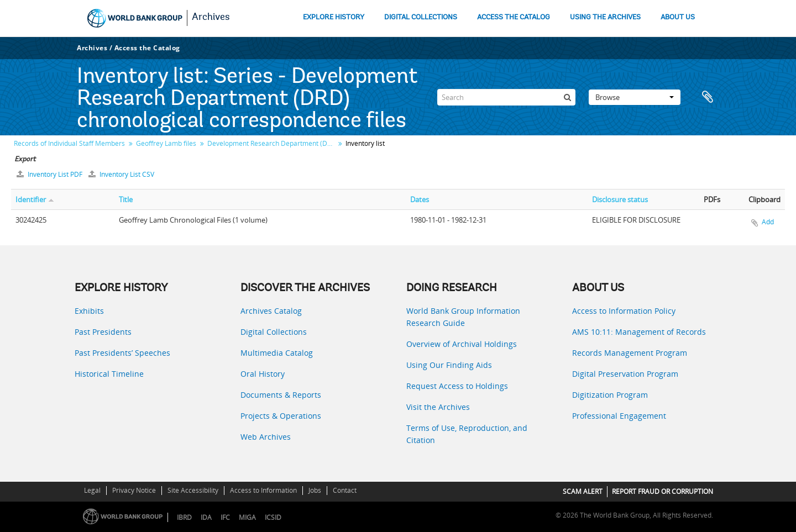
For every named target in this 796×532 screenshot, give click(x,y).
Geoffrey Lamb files (166, 143)
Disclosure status (620, 199)
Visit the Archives (438, 407)
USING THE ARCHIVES (605, 17)
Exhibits (89, 311)
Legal (92, 490)
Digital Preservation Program (625, 374)
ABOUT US (678, 17)
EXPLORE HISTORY (334, 17)
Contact (345, 490)
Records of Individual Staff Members (69, 143)
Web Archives (266, 437)
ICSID (273, 517)
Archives (211, 18)
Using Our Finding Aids (449, 365)
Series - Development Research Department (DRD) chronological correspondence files (247, 99)
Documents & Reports (281, 395)
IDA (206, 517)
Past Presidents (103, 332)
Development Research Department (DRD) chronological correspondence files (272, 143)
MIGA (247, 517)
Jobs (315, 490)
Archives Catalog (271, 311)
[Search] (506, 97)
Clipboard (708, 97)
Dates (420, 199)
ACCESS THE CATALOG (514, 17)
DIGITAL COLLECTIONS (421, 17)
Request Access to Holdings (457, 386)
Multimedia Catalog (277, 353)
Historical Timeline (109, 374)
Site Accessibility (193, 490)
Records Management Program (630, 353)
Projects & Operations (281, 416)
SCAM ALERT (583, 491)
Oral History (263, 374)
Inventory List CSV (121, 174)
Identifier (31, 199)
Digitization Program (610, 395)
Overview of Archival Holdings (462, 344)
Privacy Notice (134, 490)
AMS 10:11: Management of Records (639, 332)
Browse (635, 97)
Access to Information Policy (624, 311)
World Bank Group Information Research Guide (463, 317)
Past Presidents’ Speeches (122, 353)
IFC (225, 517)
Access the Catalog (147, 48)
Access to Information (263, 490)
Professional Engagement (619, 416)
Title (126, 199)
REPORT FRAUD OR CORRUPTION (663, 491)
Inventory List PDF (50, 174)
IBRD (184, 517)
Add (768, 222)
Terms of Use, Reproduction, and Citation (467, 434)
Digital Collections (274, 332)
